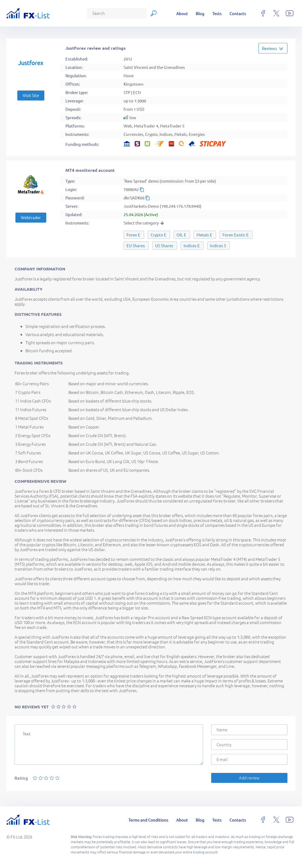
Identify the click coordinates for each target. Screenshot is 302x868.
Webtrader (31, 217)
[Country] (249, 745)
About (182, 13)
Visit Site (31, 95)
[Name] (249, 730)
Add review (249, 778)
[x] (276, 13)
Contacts (238, 13)
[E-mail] (249, 759)
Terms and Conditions (148, 820)
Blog (200, 13)
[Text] (109, 745)
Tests (217, 13)
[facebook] (263, 13)
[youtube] (290, 13)
